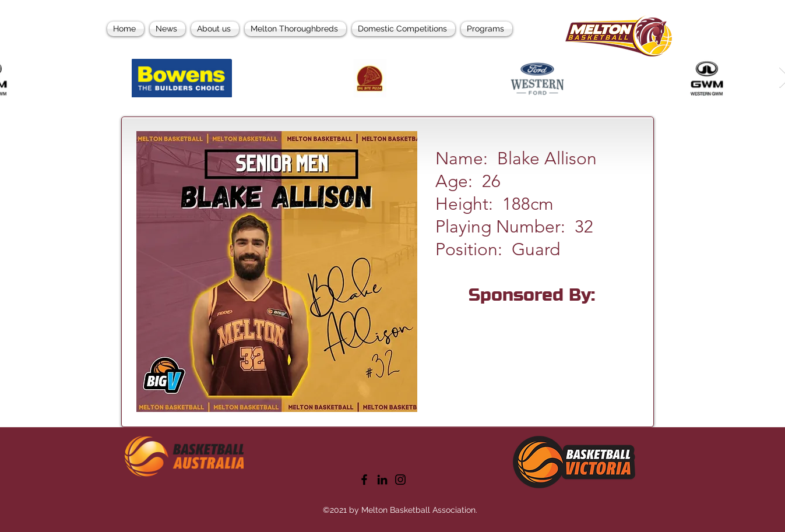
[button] (485, 29)
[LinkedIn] (382, 480)
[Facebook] (364, 480)
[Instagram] (400, 480)
